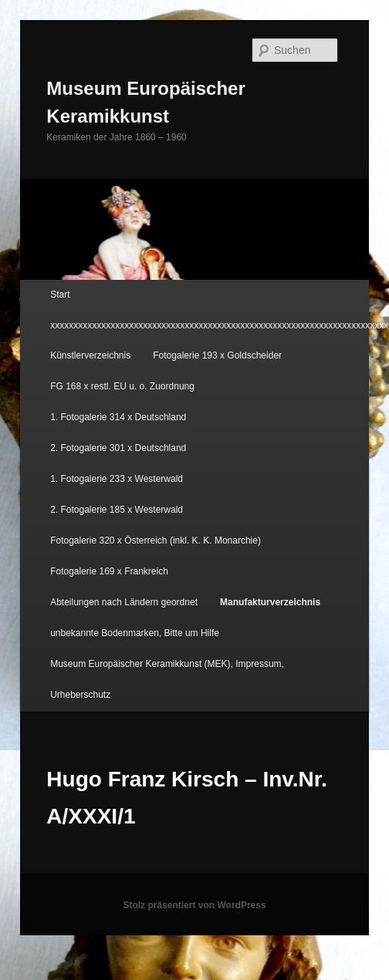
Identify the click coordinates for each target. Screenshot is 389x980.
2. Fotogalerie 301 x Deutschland (118, 448)
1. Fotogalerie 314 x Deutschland (118, 417)
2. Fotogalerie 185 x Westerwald (117, 510)
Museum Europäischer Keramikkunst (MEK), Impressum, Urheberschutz (167, 679)
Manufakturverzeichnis (270, 602)
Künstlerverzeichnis (90, 355)
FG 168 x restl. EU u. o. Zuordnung (122, 386)
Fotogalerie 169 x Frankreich (109, 571)
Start (60, 295)
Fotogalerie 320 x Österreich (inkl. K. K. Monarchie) (156, 541)
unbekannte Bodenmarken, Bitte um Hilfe (135, 633)
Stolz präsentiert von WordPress (194, 905)
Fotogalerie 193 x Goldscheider (217, 355)
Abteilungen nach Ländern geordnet (124, 602)
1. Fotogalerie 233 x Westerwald (117, 479)
